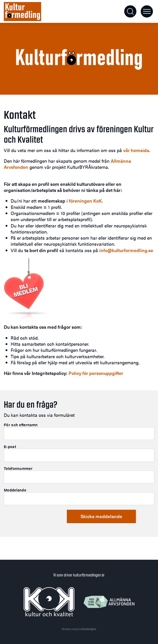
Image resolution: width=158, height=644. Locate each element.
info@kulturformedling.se (126, 250)
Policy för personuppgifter (96, 373)
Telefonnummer (18, 468)
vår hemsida (136, 150)
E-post (10, 446)
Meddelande (15, 490)
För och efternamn (21, 425)
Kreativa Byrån (89, 629)
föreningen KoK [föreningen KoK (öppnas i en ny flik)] (85, 201)
